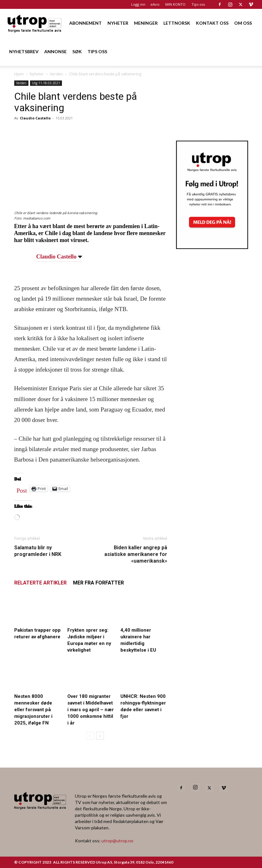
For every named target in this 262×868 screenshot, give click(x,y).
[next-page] (100, 736)
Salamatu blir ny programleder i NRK (38, 551)
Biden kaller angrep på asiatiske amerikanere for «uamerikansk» (136, 554)
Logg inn (138, 4)
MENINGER (146, 23)
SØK (77, 51)
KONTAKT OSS (212, 23)
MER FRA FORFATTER (98, 583)
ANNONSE (55, 51)
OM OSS (243, 23)
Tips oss (198, 4)
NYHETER (118, 23)
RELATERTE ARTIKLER (40, 583)
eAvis (155, 4)
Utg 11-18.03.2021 (46, 83)
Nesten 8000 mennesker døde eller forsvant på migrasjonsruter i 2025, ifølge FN (33, 710)
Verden (56, 74)
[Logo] (35, 23)
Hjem (19, 74)
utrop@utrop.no (117, 841)
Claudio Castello (35, 118)
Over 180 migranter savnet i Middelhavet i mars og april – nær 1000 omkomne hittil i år (91, 710)
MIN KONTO (175, 4)
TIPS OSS (97, 51)
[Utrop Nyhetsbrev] (212, 247)
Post (22, 489)
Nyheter (37, 74)
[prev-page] (90, 736)
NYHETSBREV (24, 51)
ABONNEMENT (85, 23)
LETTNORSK (177, 23)
